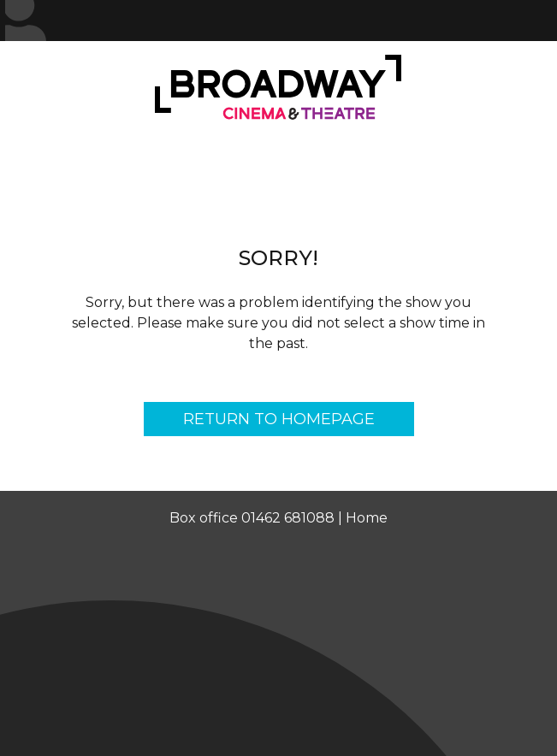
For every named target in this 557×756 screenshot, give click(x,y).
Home (367, 518)
